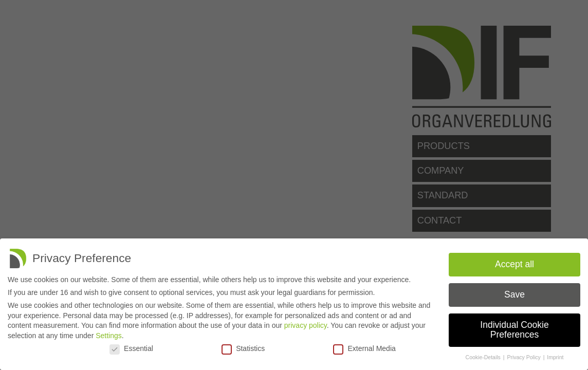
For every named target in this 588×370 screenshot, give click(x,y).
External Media (364, 348)
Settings (109, 336)
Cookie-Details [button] (484, 357)
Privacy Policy (524, 357)
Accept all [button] (514, 264)
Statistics (243, 348)
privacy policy (306, 325)
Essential (131, 348)
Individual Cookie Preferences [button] (514, 330)
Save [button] (514, 294)
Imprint (555, 357)
